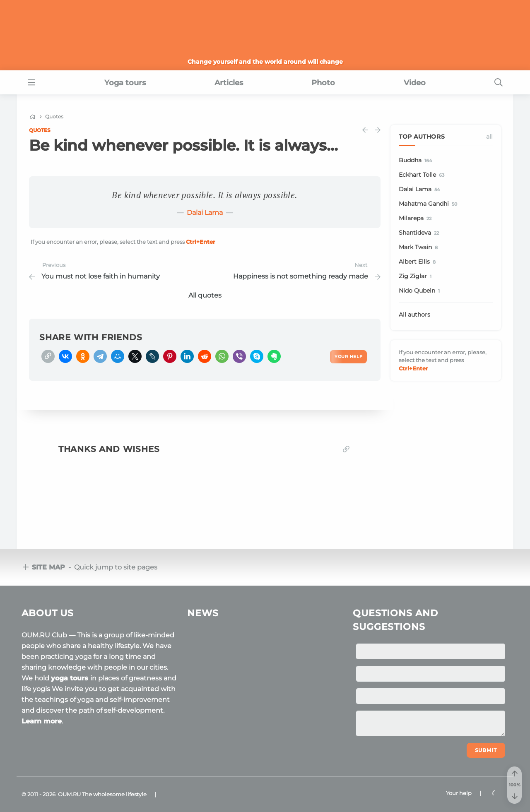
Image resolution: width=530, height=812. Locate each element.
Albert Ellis (419, 262)
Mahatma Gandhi (429, 204)
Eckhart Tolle (423, 175)
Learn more (42, 721)
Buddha (417, 161)
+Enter (201, 242)
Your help (459, 793)
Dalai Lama (205, 213)
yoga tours (71, 678)
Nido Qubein (421, 291)
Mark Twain (420, 247)
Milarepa (417, 219)
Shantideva (420, 233)
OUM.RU (69, 794)
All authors (414, 315)
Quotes (40, 130)
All (489, 137)
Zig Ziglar (417, 276)
